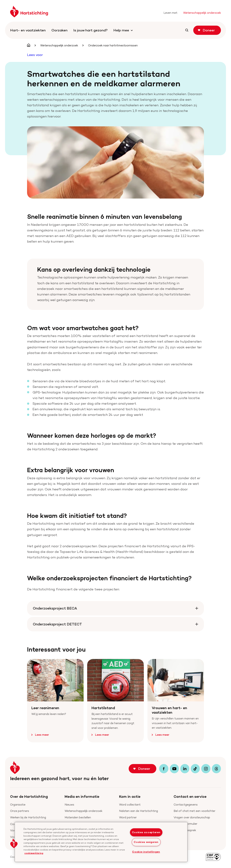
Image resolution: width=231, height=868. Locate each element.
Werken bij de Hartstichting (28, 817)
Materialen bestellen (78, 817)
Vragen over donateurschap (192, 817)
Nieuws (69, 805)
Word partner (128, 817)
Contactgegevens (186, 805)
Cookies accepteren (146, 832)
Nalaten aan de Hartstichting (139, 811)
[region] (101, 842)
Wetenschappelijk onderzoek (83, 811)
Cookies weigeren (146, 842)
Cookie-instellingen (146, 852)
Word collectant (130, 805)
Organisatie (18, 805)
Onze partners (20, 811)
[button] (14, 843)
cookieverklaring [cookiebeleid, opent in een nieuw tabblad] (34, 853)
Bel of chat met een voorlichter (194, 811)
